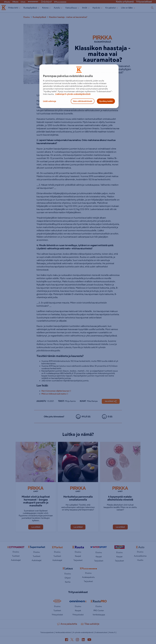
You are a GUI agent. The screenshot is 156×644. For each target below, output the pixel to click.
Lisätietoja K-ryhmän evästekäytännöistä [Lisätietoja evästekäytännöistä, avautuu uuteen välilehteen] (73, 94)
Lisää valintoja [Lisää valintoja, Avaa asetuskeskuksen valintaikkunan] (50, 101)
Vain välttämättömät (83, 101)
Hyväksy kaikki (106, 101)
